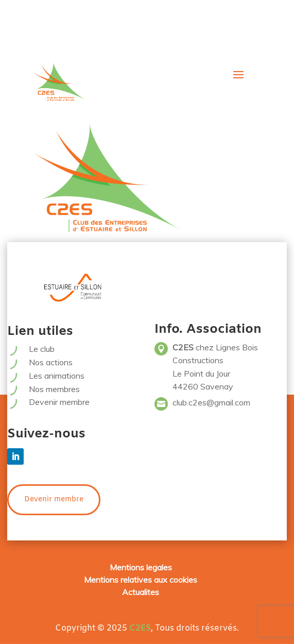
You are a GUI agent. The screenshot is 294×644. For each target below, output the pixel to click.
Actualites (141, 592)
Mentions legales (141, 567)
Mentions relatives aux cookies (141, 580)
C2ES (140, 628)
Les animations (57, 376)
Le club (42, 349)
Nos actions (51, 362)
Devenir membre (59, 402)
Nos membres (54, 389)
